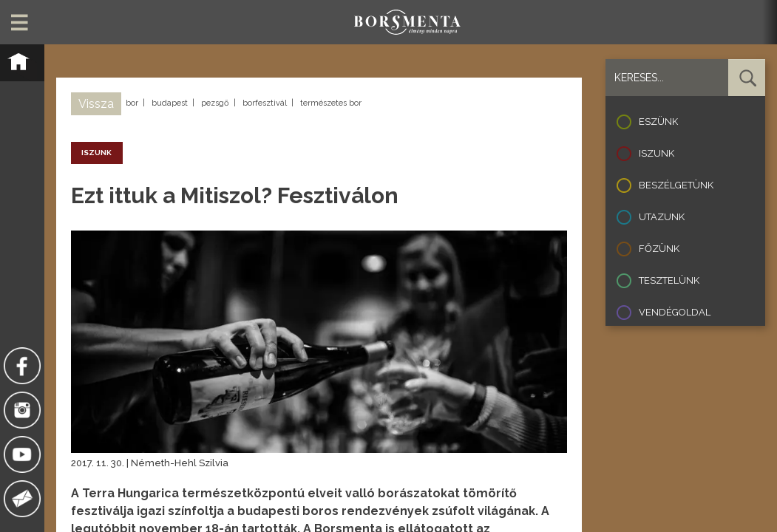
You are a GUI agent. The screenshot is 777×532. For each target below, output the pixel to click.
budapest (170, 103)
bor (132, 103)
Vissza (96, 104)
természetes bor (331, 103)
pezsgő (215, 103)
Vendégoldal (675, 312)
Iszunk (656, 153)
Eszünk (658, 122)
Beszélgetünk (676, 185)
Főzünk (659, 249)
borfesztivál (265, 103)
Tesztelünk (669, 280)
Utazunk (662, 217)
